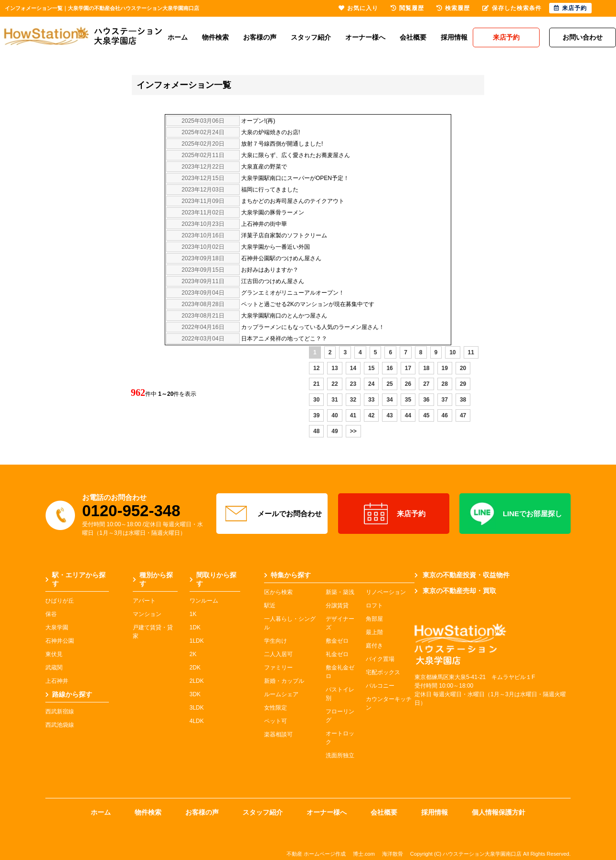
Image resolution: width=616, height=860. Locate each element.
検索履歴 (453, 8)
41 (353, 415)
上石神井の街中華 (264, 224)
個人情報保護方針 (499, 812)
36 (426, 400)
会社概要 (413, 37)
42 (371, 415)
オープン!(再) (258, 121)
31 (335, 400)
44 (408, 415)
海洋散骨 (393, 854)
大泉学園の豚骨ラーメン (273, 212)
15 (371, 368)
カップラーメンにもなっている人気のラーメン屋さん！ (313, 327)
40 (335, 415)
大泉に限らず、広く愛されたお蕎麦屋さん (296, 155)
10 (452, 352)
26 (408, 384)
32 (353, 400)
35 (408, 400)
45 (426, 415)
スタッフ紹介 (311, 37)
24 (371, 384)
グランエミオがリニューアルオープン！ (293, 293)
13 (335, 368)
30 (316, 400)
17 (408, 368)
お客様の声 (260, 37)
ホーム (178, 37)
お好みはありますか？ (270, 270)
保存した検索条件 (512, 8)
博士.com (364, 854)
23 (353, 384)
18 (426, 368)
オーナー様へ (365, 37)
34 (389, 400)
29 (463, 384)
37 (445, 400)
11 (471, 352)
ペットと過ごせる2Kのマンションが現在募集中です (308, 304)
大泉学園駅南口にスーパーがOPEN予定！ (295, 178)
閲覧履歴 (407, 8)
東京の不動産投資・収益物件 (462, 575)
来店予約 (394, 514)
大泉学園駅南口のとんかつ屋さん (284, 316)
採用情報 (454, 37)
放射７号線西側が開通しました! (282, 144)
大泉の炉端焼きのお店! (271, 132)
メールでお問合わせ (272, 514)
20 (463, 368)
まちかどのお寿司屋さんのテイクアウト (293, 201)
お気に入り (358, 8)
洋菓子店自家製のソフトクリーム (284, 235)
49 (335, 431)
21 (316, 384)
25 (389, 384)
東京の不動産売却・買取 (455, 591)
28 (445, 384)
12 (316, 368)
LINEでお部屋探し (515, 514)
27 (426, 384)
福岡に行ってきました (270, 190)
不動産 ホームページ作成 (316, 854)
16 (389, 368)
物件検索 (215, 37)
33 (371, 400)
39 (316, 415)
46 (445, 415)
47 (463, 415)
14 (353, 368)
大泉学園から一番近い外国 (276, 247)
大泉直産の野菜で (264, 167)
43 (389, 415)
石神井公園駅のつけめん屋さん (281, 258)
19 (445, 368)
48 (316, 431)
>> (353, 431)
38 (463, 400)
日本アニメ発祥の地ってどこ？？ (284, 339)
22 (335, 384)
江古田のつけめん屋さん (273, 281)
